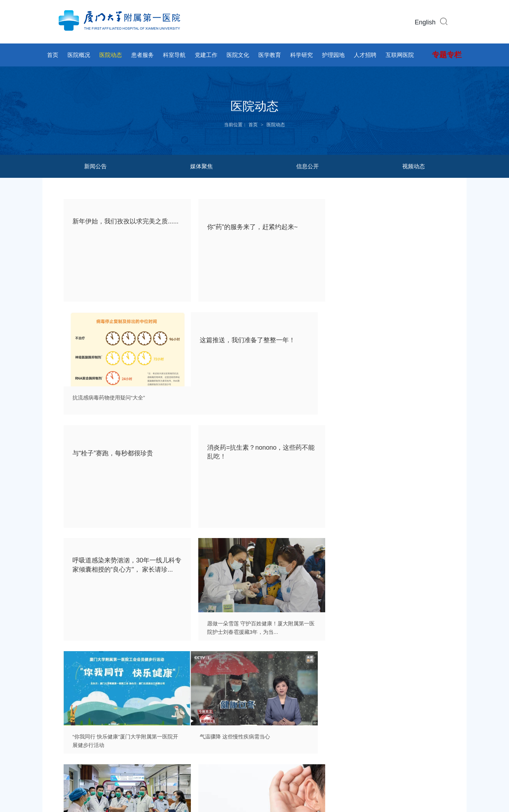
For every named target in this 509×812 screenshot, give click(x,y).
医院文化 (238, 55)
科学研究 (302, 55)
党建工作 (206, 55)
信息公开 (308, 166)
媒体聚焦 (201, 166)
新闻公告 (95, 166)
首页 (53, 55)
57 (318, 667)
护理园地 (333, 55)
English (425, 22)
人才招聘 (365, 55)
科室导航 (174, 55)
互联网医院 (400, 55)
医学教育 (270, 55)
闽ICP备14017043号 (213, 776)
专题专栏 (447, 55)
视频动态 (414, 166)
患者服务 (142, 55)
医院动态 (111, 55)
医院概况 (79, 55)
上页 (174, 667)
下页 (336, 667)
